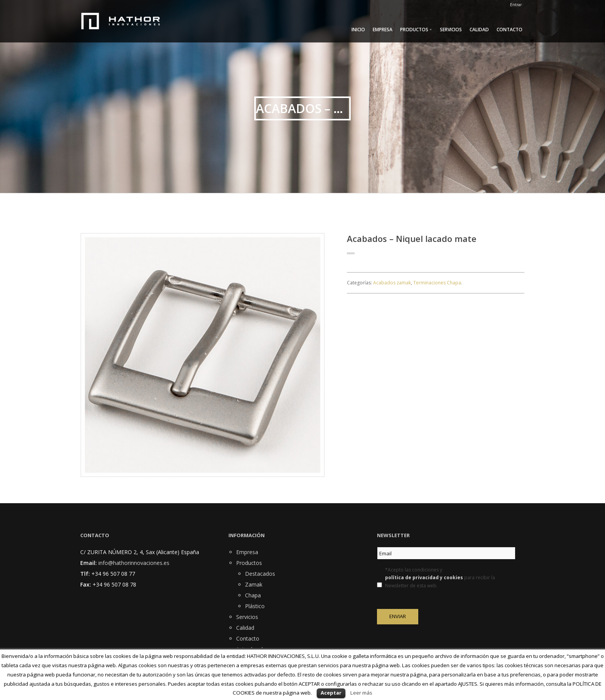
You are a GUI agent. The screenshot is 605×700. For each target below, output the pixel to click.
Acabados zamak (392, 283)
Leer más (361, 693)
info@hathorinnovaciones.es (134, 563)
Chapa (253, 595)
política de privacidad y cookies (424, 577)
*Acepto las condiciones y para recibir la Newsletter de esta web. (440, 578)
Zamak (254, 584)
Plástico (255, 606)
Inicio (358, 30)
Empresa (383, 30)
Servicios (451, 30)
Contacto (510, 30)
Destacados (260, 574)
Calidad (479, 30)
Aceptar (331, 693)
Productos (414, 30)
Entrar (516, 5)
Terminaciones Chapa (437, 283)
